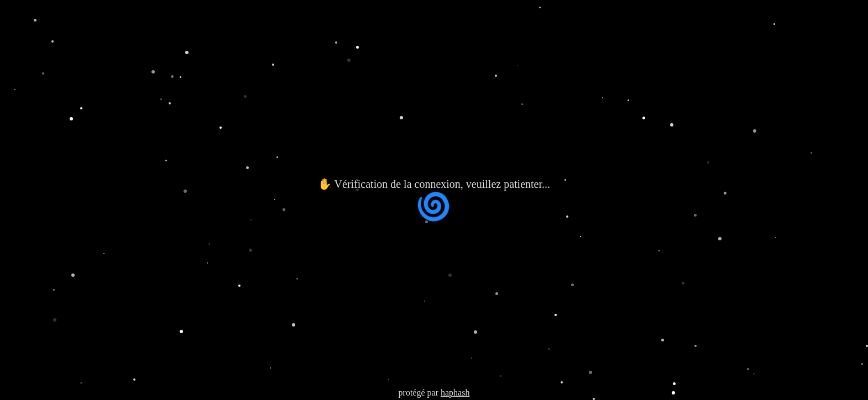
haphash (455, 393)
